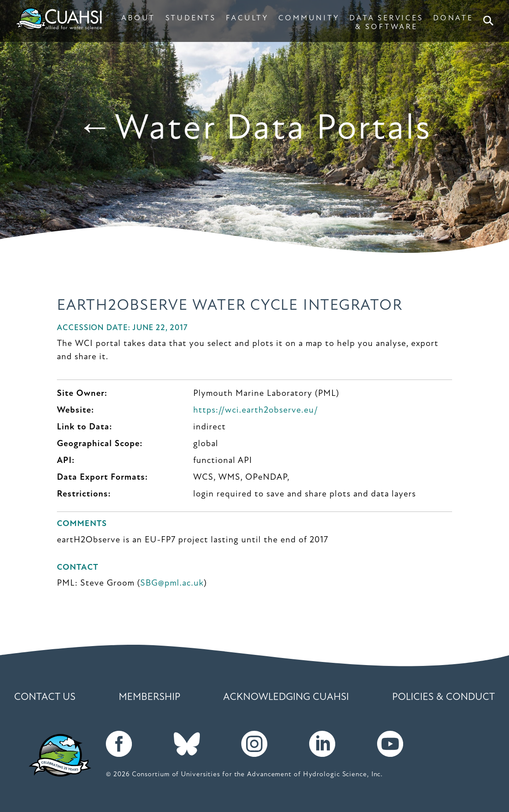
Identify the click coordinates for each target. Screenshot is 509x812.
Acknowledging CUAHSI (286, 697)
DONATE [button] (453, 18)
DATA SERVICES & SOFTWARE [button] (386, 23)
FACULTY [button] (247, 18)
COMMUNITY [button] (309, 18)
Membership (150, 697)
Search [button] (490, 21)
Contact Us (45, 697)
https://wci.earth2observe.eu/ (256, 410)
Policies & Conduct (444, 697)
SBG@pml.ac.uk (172, 583)
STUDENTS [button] (191, 18)
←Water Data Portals (255, 130)
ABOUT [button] (138, 18)
